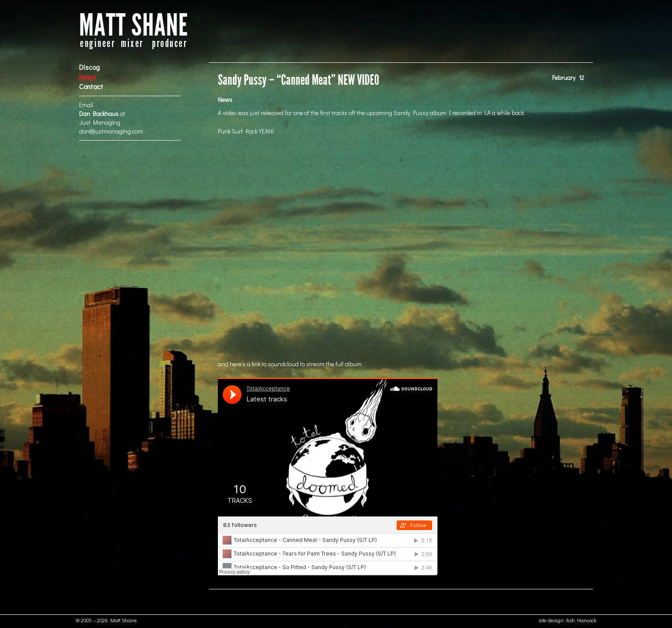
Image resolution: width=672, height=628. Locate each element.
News (88, 77)
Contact (91, 86)
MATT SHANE (134, 26)
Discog (89, 67)
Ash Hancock (581, 620)
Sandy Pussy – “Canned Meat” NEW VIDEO (298, 80)
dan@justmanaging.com (111, 131)
